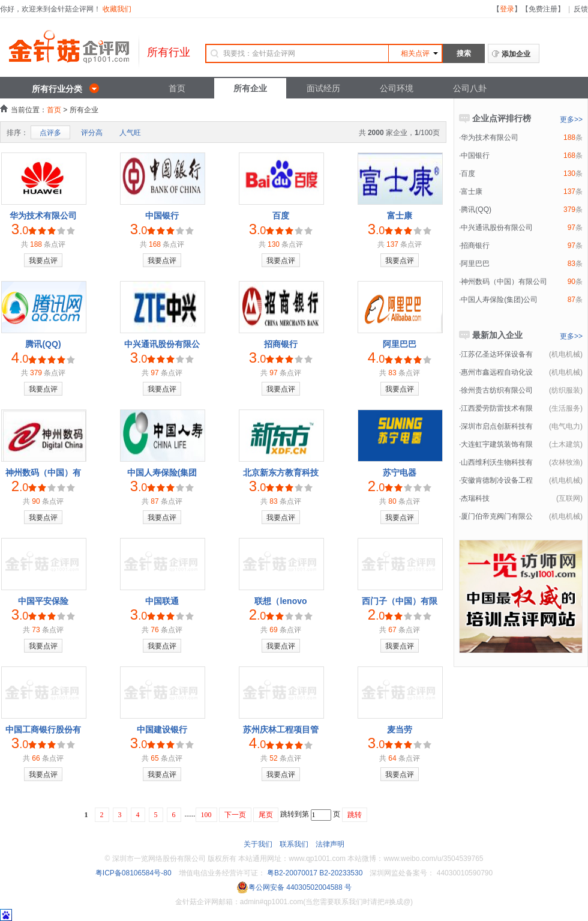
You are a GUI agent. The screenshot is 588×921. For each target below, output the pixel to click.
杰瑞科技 (475, 498)
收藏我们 (117, 9)
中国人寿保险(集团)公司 (499, 300)
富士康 (400, 216)
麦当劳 (400, 729)
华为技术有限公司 (43, 216)
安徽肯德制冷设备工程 (497, 480)
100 (206, 815)
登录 (507, 9)
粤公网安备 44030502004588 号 (294, 887)
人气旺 (130, 133)
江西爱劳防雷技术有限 (497, 408)
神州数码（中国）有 (43, 473)
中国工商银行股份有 (43, 729)
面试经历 (323, 88)
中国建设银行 (162, 729)
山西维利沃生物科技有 (497, 462)
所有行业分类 (57, 89)
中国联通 (162, 601)
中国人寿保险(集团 (162, 473)
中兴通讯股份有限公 (162, 344)
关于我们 (258, 844)
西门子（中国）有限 (400, 601)
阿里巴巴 (400, 344)
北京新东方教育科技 (281, 473)
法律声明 (330, 844)
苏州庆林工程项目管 (281, 729)
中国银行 (162, 216)
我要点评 (43, 261)
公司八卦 (470, 88)
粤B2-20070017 (291, 873)
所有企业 (250, 88)
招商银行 (281, 344)
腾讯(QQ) (43, 344)
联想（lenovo (280, 601)
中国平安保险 (43, 601)
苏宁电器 (400, 473)
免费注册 (543, 9)
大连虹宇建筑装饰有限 (497, 444)
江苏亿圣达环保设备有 (497, 354)
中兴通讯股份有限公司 (497, 228)
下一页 (235, 815)
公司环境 (397, 88)
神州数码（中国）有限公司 (504, 282)
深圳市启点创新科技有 (497, 426)
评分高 (92, 133)
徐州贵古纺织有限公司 (497, 390)
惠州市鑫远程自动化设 (497, 372)
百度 (281, 216)
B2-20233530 (341, 873)
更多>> (571, 119)
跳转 (355, 815)
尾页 (266, 815)
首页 (177, 88)
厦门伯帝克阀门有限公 (497, 516)
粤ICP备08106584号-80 (133, 873)
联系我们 (294, 844)
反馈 (581, 9)
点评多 (50, 133)
